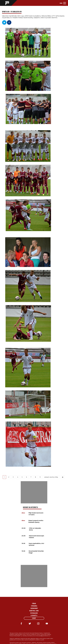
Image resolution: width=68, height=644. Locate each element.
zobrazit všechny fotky (51, 477)
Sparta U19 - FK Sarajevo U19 (12, 12)
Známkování (34, 608)
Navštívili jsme (34, 611)
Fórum (34, 604)
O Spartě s (34, 616)
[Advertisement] (34, 492)
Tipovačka (34, 606)
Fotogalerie (34, 613)
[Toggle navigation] (63, 3)
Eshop (34, 618)
